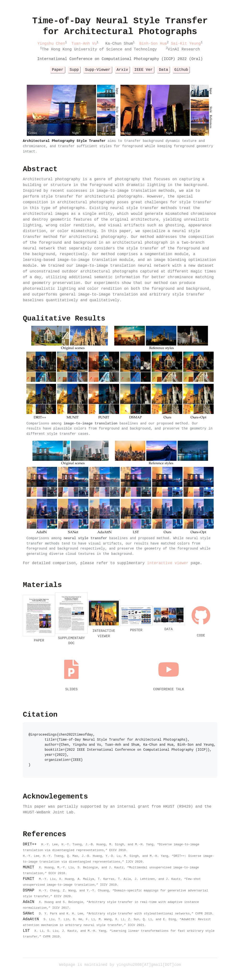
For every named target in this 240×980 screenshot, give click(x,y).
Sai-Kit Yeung (186, 44)
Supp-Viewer (98, 70)
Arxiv (122, 70)
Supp (74, 70)
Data (163, 70)
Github (181, 70)
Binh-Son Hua (153, 44)
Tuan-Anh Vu (84, 44)
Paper (58, 70)
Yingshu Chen (51, 44)
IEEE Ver (144, 70)
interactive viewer (168, 563)
